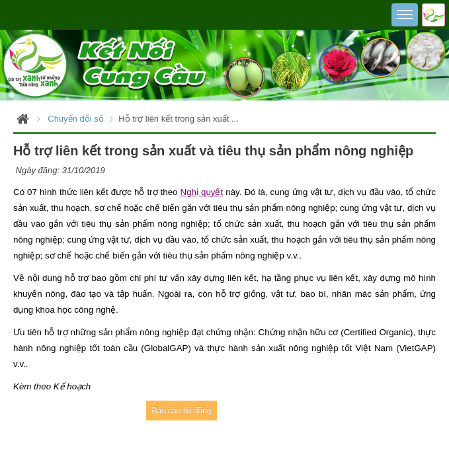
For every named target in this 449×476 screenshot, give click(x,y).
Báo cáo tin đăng (181, 411)
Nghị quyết (202, 192)
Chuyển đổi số (75, 119)
